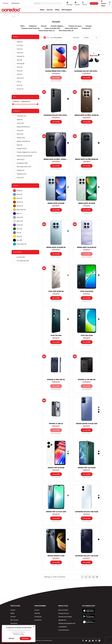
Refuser (12, 638)
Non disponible (23, 261)
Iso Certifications (64, 630)
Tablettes (21, 170)
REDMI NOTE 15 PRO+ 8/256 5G (87, 115)
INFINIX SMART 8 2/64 (56, 556)
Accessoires (21, 116)
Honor (20, 49)
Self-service (14, 620)
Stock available (87, 81)
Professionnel (15, 3)
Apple (20, 42)
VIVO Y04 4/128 (87, 336)
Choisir (91, 38)
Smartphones (22, 163)
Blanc (20, 221)
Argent (20, 217)
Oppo (19, 60)
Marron (20, 202)
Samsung (21, 64)
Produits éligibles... (57, 26)
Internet (77, 5)
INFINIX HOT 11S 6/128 (87, 468)
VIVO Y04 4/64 (56, 336)
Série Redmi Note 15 (66, 31)
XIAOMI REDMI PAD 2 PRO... (56, 71)
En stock (21, 257)
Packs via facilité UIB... (53, 28)
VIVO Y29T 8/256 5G (56, 291)
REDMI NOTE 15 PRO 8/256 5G (87, 159)
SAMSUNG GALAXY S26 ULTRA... (87, 71)
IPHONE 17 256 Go (56, 424)
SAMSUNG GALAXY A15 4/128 (87, 556)
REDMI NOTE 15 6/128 (87, 203)
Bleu (19, 194)
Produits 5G (86, 28)
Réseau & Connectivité (24, 156)
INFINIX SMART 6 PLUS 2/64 (87, 424)
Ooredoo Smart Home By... (31, 28)
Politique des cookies (19, 634)
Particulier (6, 3)
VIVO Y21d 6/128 (87, 291)
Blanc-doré (21, 210)
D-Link (20, 45)
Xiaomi (20, 78)
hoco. (19, 85)
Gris (19, 233)
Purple (20, 225)
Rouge (20, 191)
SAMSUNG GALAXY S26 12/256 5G (57, 115)
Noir (19, 240)
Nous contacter (63, 610)
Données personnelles (65, 617)
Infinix (20, 53)
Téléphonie (33, 26)
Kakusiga (20, 56)
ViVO (19, 74)
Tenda (20, 71)
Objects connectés (23, 141)
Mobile (12, 613)
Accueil (13, 610)
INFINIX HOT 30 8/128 (56, 468)
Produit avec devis (75, 26)
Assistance (14, 623)
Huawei (20, 130)
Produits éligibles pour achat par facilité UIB (27, 152)
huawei (20, 89)
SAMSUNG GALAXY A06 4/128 (87, 512)
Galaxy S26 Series (71, 28)
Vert (19, 229)
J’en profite (56, 78)
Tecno (20, 67)
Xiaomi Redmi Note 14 (47, 31)
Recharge (69, 5)
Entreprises (38, 617)
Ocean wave (21, 244)
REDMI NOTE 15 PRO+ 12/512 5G (56, 159)
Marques (89, 26)
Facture (84, 5)
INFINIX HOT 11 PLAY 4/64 (56, 512)
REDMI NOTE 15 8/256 (56, 203)
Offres (22, 26)
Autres (20, 123)
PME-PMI (37, 613)
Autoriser (25, 638)
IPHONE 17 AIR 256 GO (87, 380)
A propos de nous (64, 613)
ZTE (19, 82)
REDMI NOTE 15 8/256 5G (56, 247)
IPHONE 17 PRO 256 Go (56, 380)
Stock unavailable (56, 81)
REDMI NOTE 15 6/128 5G (87, 247)
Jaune (19, 198)
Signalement (62, 620)
